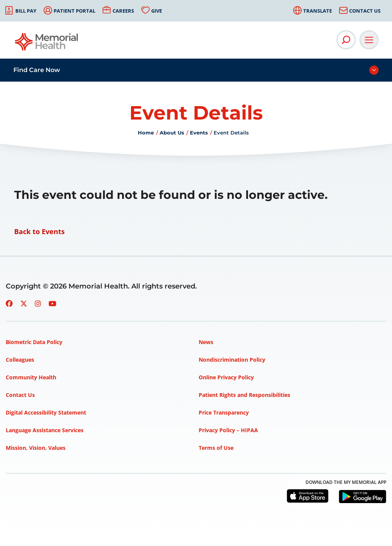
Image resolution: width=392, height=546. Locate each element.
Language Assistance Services (45, 430)
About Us (172, 133)
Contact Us (365, 11)
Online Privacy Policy (226, 377)
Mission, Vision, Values (36, 448)
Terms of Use (216, 448)
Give (157, 11)
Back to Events (39, 231)
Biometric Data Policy (34, 342)
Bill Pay (26, 11)
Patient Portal (74, 11)
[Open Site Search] (346, 40)
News (206, 342)
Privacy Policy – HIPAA (228, 430)
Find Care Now (37, 70)
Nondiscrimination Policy (232, 360)
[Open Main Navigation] (369, 40)
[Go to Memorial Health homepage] (47, 44)
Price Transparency (224, 412)
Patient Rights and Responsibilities (244, 395)
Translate (318, 11)
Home (146, 133)
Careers (123, 11)
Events (199, 133)
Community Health (31, 377)
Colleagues (20, 360)
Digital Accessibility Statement (46, 412)
